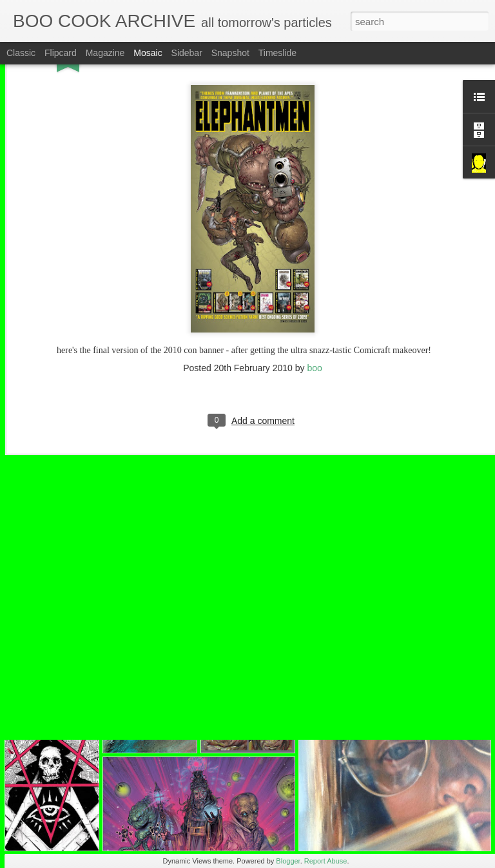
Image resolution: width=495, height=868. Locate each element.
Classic (21, 53)
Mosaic (148, 53)
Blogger (288, 861)
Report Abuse (326, 861)
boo (314, 314)
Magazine (105, 53)
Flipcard (61, 53)
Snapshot (230, 53)
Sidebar (187, 53)
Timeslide (277, 53)
